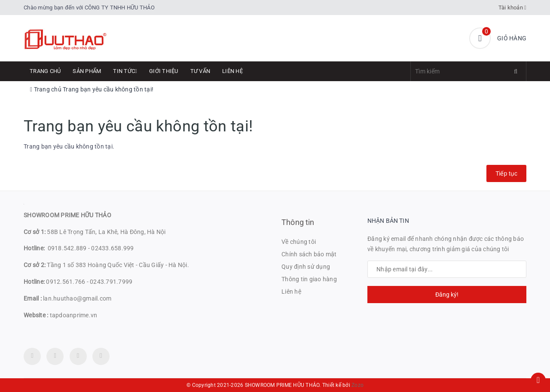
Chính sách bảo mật (309, 254)
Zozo (357, 385)
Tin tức (125, 71)
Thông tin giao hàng (309, 279)
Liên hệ (232, 71)
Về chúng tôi (299, 242)
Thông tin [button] (298, 222)
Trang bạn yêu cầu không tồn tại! (108, 89)
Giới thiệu (164, 71)
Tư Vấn (200, 71)
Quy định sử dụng (306, 267)
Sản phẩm (87, 71)
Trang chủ (45, 71)
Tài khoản (513, 8)
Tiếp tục (506, 173)
